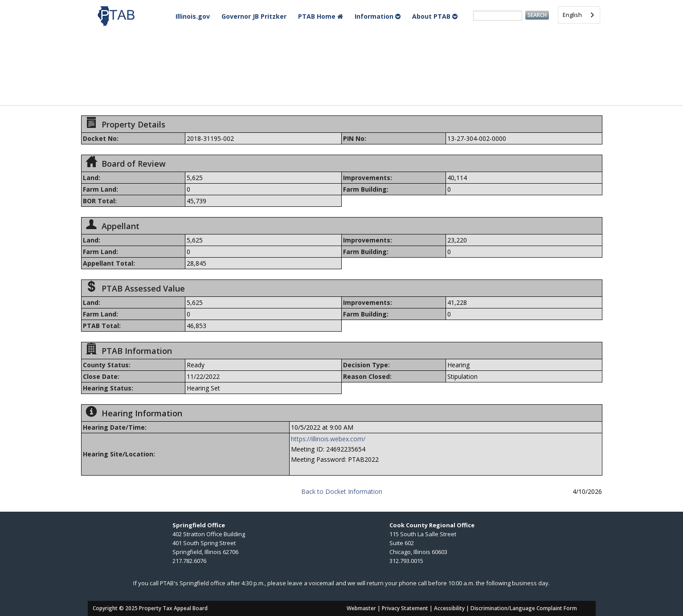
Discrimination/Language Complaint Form (524, 608)
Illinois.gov (193, 16)
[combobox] (579, 15)
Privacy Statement (405, 608)
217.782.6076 (189, 561)
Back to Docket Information (342, 491)
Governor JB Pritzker (254, 16)
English (572, 15)
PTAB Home (321, 16)
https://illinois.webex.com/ (328, 439)
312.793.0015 (406, 561)
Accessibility (449, 608)
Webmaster (361, 608)
